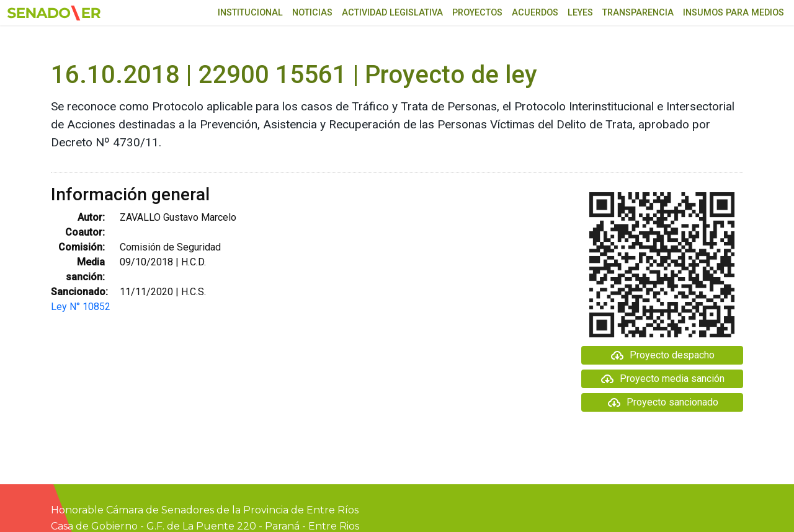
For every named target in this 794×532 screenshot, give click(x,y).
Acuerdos (535, 13)
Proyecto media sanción (662, 379)
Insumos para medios (734, 13)
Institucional (250, 13)
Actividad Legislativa (392, 13)
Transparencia (638, 13)
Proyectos (477, 13)
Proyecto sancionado (662, 402)
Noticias (312, 13)
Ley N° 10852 (81, 307)
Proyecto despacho (662, 355)
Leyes (580, 13)
